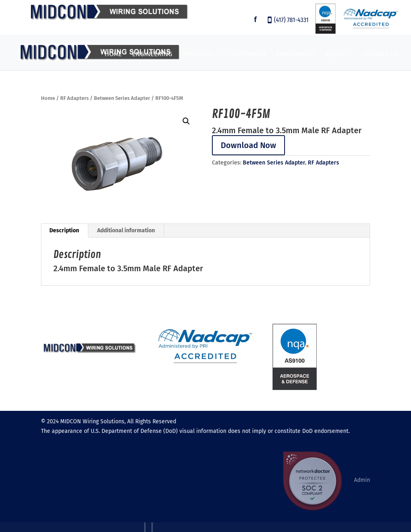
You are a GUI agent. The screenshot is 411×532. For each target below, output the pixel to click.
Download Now (248, 145)
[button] (186, 121)
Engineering (152, 55)
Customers (249, 55)
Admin (362, 480)
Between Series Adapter (122, 98)
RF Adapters (74, 98)
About (335, 55)
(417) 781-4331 (291, 21)
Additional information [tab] (126, 230)
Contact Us (380, 55)
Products (198, 55)
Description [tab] (64, 230)
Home (113, 55)
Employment (296, 55)
